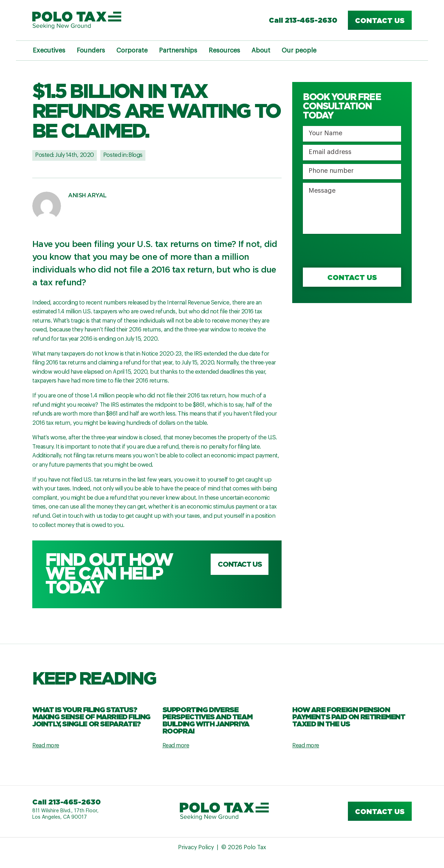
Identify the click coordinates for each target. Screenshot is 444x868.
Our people (299, 50)
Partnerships (178, 50)
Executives (49, 50)
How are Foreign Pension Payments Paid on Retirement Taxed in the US (349, 716)
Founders (91, 50)
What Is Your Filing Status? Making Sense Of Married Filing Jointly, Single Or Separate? (91, 716)
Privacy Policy (196, 847)
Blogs (135, 155)
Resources (224, 50)
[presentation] (357, 251)
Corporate (132, 50)
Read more (46, 746)
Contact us (380, 20)
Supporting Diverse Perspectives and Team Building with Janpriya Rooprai (207, 720)
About (261, 50)
